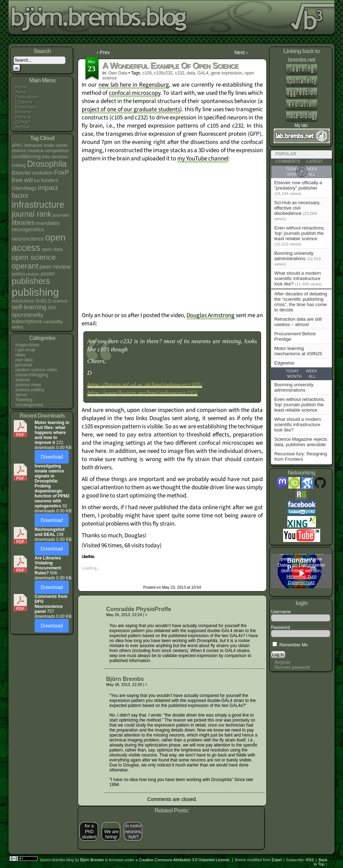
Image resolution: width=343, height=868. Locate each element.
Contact (23, 122)
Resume (23, 112)
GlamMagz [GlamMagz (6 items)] (24, 188)
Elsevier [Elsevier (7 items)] (21, 173)
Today (292, 371)
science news (28, 385)
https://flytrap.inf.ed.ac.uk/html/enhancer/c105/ (145, 385)
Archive (22, 127)
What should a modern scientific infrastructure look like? (298, 278)
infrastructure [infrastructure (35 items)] (38, 205)
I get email (25, 350)
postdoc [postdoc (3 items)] (33, 274)
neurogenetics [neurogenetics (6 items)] (28, 229)
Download (52, 457)
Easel (277, 860)
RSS (310, 860)
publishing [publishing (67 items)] (35, 292)
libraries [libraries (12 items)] (23, 223)
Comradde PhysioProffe (139, 609)
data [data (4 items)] (46, 157)
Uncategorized (29, 405)
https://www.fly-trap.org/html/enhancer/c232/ (142, 393)
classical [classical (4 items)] (35, 151)
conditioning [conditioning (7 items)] (26, 156)
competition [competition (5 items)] (57, 151)
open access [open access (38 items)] (39, 242)
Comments (288, 161)
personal (24, 365)
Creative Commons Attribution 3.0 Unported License (184, 860)
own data (24, 360)
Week (312, 371)
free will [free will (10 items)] (22, 180)
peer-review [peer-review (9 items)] (55, 267)
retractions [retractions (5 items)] (23, 301)
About (21, 92)
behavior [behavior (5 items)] (33, 145)
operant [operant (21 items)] (25, 266)
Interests (24, 117)
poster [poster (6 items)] (48, 274)
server (21, 395)
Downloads (26, 107)
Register (283, 662)
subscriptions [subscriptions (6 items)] (27, 321)
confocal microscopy (135, 93)
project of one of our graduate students (131, 109)
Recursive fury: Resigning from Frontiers (301, 456)
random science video (36, 370)
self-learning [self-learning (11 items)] (29, 307)
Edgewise (284, 363)
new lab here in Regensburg (134, 85)
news (20, 355)
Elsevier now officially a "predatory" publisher (298, 185)
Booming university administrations (294, 256)
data (191, 73)
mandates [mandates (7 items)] (48, 223)
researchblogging (32, 375)
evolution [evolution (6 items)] (42, 173)
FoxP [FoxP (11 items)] (62, 172)
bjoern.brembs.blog (175, 19)
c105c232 (163, 73)
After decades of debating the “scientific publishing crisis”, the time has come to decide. (301, 302)
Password (280, 627)
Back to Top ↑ (321, 862)
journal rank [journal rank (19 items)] (32, 214)
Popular (286, 154)
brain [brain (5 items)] (49, 145)
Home (21, 87)
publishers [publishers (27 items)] (31, 281)
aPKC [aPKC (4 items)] (17, 145)
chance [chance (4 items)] (19, 151)
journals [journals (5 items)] (61, 215)
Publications (27, 97)
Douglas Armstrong (211, 315)
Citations (24, 102)
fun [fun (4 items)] (37, 181)
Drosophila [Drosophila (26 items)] (47, 164)
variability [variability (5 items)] (53, 322)
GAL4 (203, 73)
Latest (314, 161)
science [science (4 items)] (60, 301)
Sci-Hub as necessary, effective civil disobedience (297, 208)
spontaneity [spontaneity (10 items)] (28, 315)
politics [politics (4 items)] (18, 274)
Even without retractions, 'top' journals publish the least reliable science (300, 233)
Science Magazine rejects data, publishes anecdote (301, 442)
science (23, 380)
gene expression (226, 73)
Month (295, 376)
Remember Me (290, 645)
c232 (180, 73)
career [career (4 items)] (62, 145)
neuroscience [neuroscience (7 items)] (28, 239)
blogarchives (27, 345)
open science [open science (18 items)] (34, 257)
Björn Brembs (125, 679)
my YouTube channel (203, 159)
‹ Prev (103, 52)
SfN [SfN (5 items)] (52, 308)
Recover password (292, 667)
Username (281, 612)
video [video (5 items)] (17, 327)
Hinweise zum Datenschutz (301, 579)
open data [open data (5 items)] (52, 249)
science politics (30, 390)
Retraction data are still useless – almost (298, 322)
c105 (147, 73)
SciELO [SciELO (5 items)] (43, 301)
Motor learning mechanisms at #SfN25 (298, 351)
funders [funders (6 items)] (50, 180)
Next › (241, 52)
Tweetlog (24, 400)
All (312, 376)
